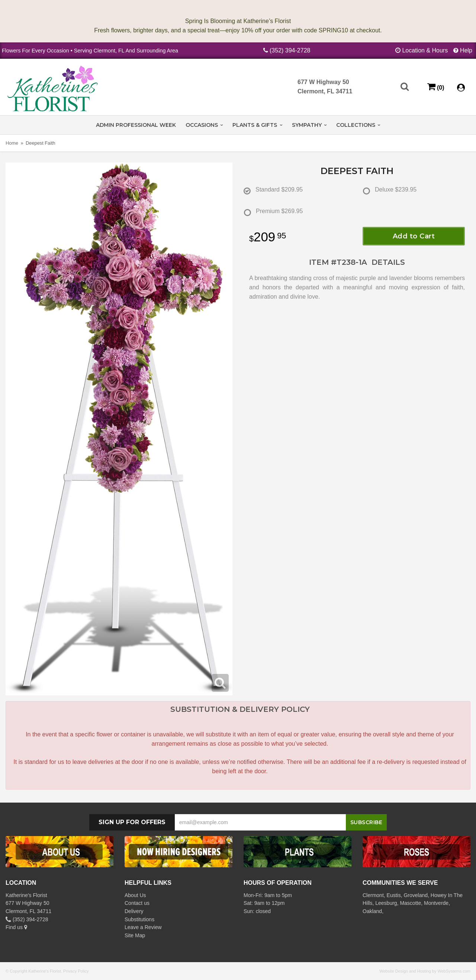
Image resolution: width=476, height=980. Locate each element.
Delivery (134, 911)
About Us (135, 895)
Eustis (394, 895)
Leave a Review (143, 927)
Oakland (372, 911)
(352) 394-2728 (290, 50)
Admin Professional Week (136, 125)
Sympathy (307, 125)
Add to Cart (414, 236)
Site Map (135, 935)
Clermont (373, 895)
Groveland (416, 895)
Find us (16, 927)
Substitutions (139, 919)
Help (466, 50)
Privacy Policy (76, 971)
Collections (356, 125)
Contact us (137, 903)
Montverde (436, 903)
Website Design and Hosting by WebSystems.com (425, 971)
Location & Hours (425, 50)
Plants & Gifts (255, 125)
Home (12, 143)
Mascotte (410, 903)
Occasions (202, 125)
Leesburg (386, 903)
